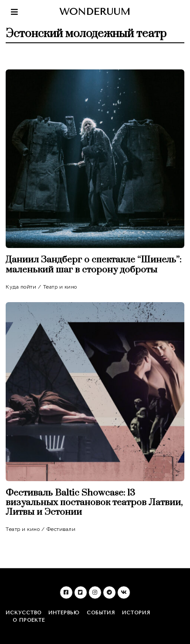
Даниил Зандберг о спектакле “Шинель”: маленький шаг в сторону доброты (93, 265)
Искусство (24, 613)
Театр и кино (60, 287)
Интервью (64, 613)
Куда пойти (21, 287)
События (101, 613)
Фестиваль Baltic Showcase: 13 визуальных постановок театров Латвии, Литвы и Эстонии (94, 503)
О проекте (29, 620)
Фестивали (61, 529)
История (136, 613)
